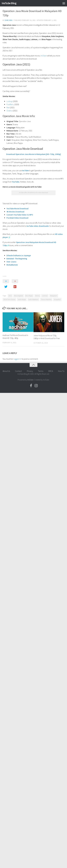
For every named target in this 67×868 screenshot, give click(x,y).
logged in (17, 359)
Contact (18, 371)
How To (61, 371)
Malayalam (54, 296)
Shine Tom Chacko (9, 299)
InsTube (43, 56)
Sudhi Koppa (22, 299)
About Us (6, 371)
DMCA (51, 371)
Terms (41, 371)
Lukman (45, 296)
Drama (37, 296)
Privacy (30, 371)
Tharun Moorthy (46, 299)
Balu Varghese (19, 296)
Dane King (9, 20)
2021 (10, 296)
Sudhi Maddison (33, 299)
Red (8, 108)
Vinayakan (57, 299)
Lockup (9, 101)
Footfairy (10, 104)
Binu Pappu (29, 296)
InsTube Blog (9, 3)
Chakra (9, 111)
